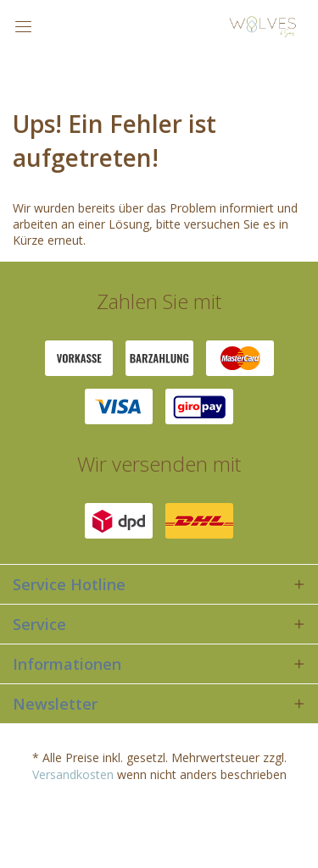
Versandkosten (73, 774)
